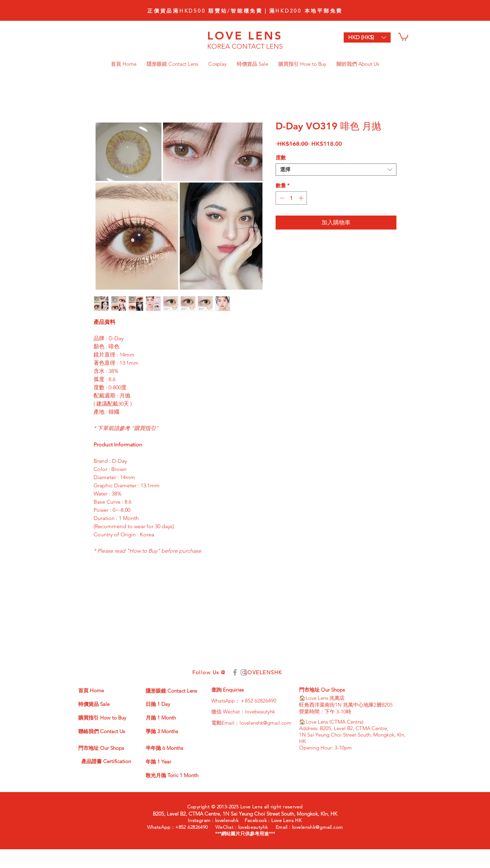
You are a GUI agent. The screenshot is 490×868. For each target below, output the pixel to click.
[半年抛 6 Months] (170, 748)
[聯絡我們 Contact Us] (106, 731)
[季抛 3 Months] (170, 731)
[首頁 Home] (102, 690)
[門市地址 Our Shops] (103, 748)
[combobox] (336, 170)
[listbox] (367, 37)
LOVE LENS (245, 35)
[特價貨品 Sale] (102, 704)
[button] (403, 36)
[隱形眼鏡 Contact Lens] (176, 691)
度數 (281, 157)
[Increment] (302, 198)
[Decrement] (281, 198)
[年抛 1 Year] (170, 761)
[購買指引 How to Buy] (104, 717)
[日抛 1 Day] (170, 704)
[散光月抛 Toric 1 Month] (172, 775)
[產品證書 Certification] (107, 761)
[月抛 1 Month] (170, 717)
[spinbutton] (291, 198)
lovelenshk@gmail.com (265, 723)
